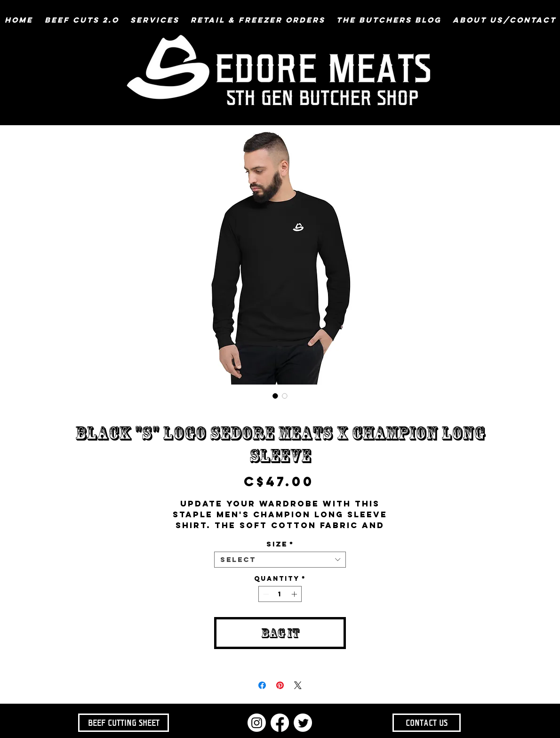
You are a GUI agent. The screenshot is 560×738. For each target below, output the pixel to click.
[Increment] (295, 594)
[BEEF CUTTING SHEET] (124, 723)
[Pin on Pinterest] (280, 685)
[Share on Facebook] (262, 685)
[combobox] (280, 560)
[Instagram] (257, 723)
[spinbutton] (280, 594)
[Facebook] (280, 723)
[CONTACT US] (427, 723)
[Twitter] (303, 723)
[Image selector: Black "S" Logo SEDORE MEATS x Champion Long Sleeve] (275, 396)
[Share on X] (298, 685)
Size (280, 544)
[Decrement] (265, 594)
